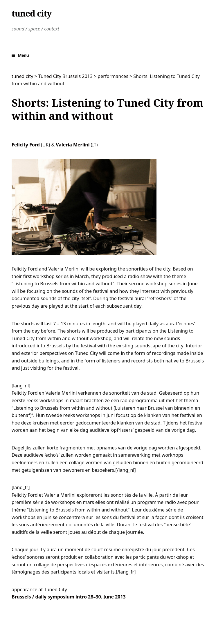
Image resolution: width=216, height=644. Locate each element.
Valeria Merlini (73, 145)
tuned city (32, 13)
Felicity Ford (26, 145)
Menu (24, 55)
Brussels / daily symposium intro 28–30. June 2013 (69, 597)
